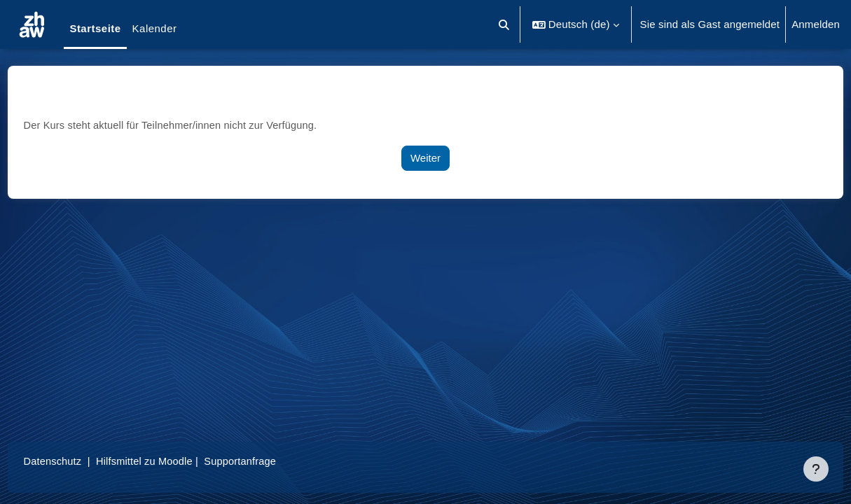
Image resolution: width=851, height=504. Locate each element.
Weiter (425, 158)
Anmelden (816, 24)
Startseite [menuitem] (95, 28)
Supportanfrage (272, 461)
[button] (504, 24)
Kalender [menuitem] (155, 28)
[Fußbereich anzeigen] (816, 469)
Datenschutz (79, 461)
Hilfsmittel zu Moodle (174, 461)
